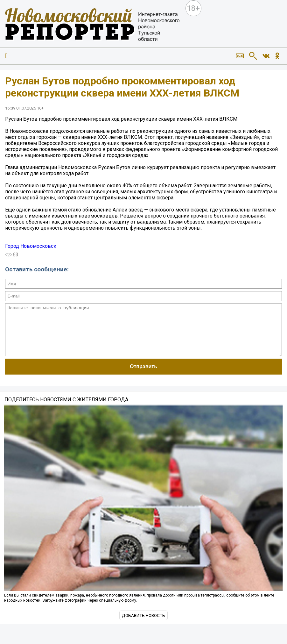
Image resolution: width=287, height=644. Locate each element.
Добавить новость (143, 625)
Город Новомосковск (31, 246)
